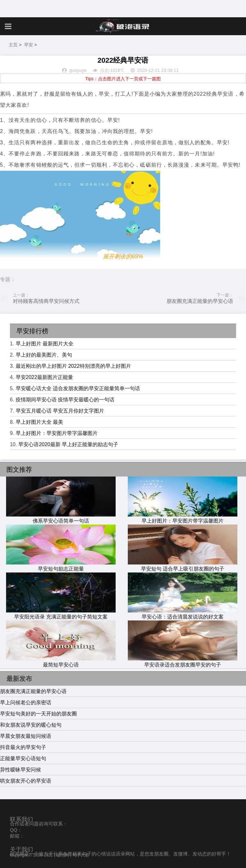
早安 (29, 45)
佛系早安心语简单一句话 (61, 518)
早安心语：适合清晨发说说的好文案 (183, 614)
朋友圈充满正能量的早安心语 (200, 301)
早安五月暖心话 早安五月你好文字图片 (60, 411)
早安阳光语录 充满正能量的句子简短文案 (61, 614)
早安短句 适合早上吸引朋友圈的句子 (183, 566)
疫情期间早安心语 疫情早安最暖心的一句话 (65, 400)
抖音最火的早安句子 (23, 747)
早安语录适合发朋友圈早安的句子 (183, 662)
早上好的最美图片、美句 (44, 355)
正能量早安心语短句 (23, 758)
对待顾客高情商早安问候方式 (46, 301)
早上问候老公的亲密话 (26, 702)
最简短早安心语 (61, 662)
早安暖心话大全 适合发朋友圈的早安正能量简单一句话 (78, 388)
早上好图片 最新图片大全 (45, 344)
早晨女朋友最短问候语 (26, 736)
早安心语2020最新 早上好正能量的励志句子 (68, 444)
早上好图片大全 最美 (39, 422)
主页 (13, 45)
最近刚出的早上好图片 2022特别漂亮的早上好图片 (73, 366)
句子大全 (81, 855)
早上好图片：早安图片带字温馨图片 (57, 433)
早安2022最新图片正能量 (45, 377)
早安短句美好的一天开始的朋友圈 (38, 714)
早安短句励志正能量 (61, 566)
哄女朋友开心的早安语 (26, 781)
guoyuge (78, 70)
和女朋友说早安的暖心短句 (31, 725)
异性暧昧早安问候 (20, 770)
